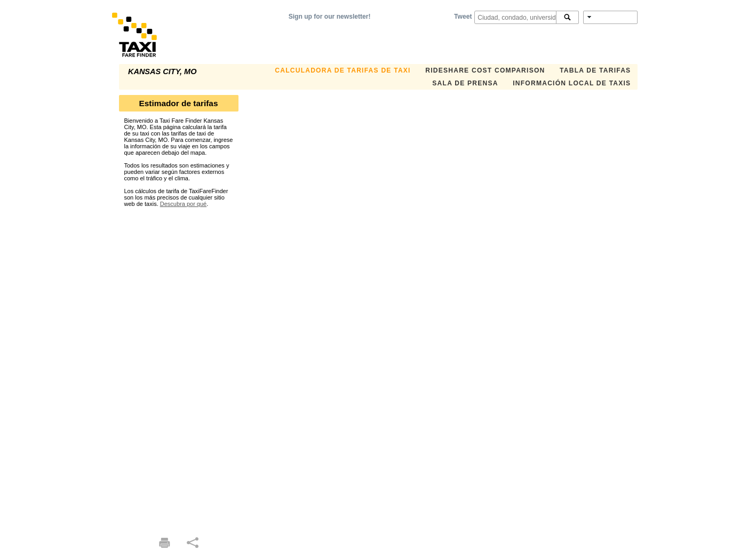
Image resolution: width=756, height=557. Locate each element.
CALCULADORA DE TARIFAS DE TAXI (343, 70)
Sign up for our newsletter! (330, 17)
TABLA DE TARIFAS (595, 70)
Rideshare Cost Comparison (485, 70)
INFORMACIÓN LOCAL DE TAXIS (572, 83)
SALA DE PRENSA (465, 83)
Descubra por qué (183, 204)
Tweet (463, 17)
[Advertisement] (179, 367)
